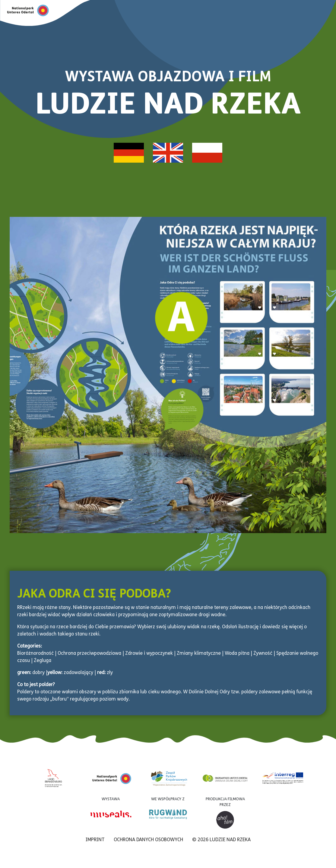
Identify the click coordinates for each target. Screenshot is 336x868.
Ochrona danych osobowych (148, 840)
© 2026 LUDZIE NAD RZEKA (221, 840)
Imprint (95, 840)
